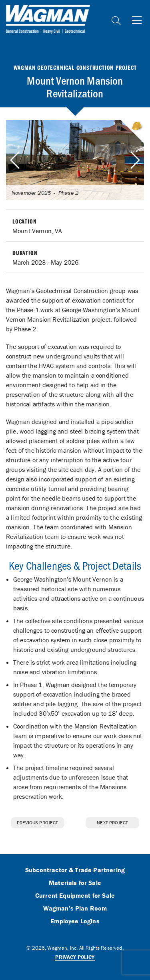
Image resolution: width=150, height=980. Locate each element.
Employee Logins (75, 921)
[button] (135, 160)
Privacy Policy (75, 957)
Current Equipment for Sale (75, 896)
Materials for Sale (75, 883)
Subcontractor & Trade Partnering (75, 870)
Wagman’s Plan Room (75, 909)
